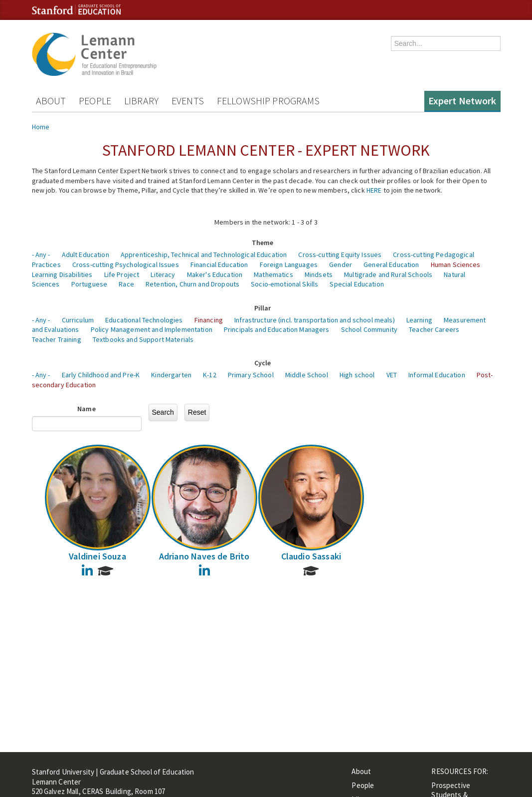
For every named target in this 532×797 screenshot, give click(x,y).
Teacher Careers (434, 329)
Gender (341, 265)
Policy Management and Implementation (152, 329)
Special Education (356, 284)
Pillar (263, 308)
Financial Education (219, 265)
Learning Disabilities (62, 274)
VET (392, 375)
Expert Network (462, 101)
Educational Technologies (144, 320)
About (51, 101)
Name (87, 409)
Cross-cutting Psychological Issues (126, 265)
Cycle (263, 363)
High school (357, 375)
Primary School (251, 375)
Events (188, 101)
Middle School (307, 375)
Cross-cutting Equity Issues (340, 255)
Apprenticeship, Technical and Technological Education (204, 255)
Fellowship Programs (268, 101)
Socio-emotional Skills (284, 284)
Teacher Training (57, 339)
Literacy (163, 274)
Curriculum (78, 320)
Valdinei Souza (97, 556)
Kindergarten (171, 375)
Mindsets (319, 274)
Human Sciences (456, 265)
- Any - (41, 255)
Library (141, 101)
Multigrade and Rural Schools (388, 274)
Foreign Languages (289, 265)
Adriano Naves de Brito (204, 556)
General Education (391, 265)
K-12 (210, 375)
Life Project (122, 274)
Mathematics (273, 274)
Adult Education (86, 255)
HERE (374, 190)
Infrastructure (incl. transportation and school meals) (315, 320)
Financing (209, 320)
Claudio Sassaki (311, 556)
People (95, 101)
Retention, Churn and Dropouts (192, 284)
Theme (263, 243)
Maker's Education (215, 274)
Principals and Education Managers (277, 329)
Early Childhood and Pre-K (101, 375)
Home (41, 127)
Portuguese (89, 284)
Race (126, 284)
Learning (419, 320)
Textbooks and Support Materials (143, 339)
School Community (369, 329)
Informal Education (437, 375)
